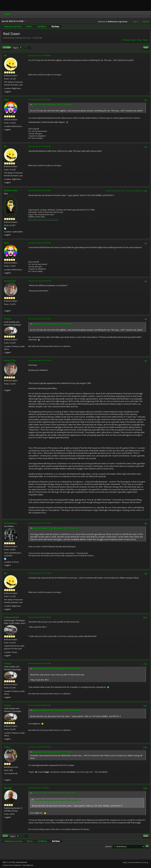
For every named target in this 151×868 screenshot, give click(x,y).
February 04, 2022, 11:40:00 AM (40, 56)
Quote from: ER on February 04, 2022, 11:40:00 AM (52, 105)
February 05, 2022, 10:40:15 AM (40, 705)
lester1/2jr (10, 281)
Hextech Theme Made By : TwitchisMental (18, 865)
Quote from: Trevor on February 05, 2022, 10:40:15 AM (54, 793)
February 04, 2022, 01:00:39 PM (40, 243)
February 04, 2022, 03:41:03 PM (40, 281)
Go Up (5, 836)
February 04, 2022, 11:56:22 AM (40, 100)
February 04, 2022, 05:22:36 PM (40, 319)
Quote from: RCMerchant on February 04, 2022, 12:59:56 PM (56, 711)
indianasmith (11, 617)
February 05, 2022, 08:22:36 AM (40, 617)
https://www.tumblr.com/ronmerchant (43, 219)
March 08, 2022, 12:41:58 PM (39, 788)
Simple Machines (21, 862)
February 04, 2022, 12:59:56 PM (40, 191)
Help (124, 862)
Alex (6, 100)
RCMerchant (11, 191)
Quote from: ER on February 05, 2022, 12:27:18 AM (52, 752)
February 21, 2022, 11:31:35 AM (40, 747)
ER (5, 56)
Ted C (7, 747)
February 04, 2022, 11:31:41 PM (40, 360)
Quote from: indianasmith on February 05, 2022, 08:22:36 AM (56, 669)
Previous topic (129, 40)
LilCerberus (10, 523)
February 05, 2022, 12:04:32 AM (40, 523)
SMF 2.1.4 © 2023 (9, 862)
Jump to (108, 846)
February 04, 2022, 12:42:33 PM (40, 146)
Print (146, 48)
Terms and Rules (134, 862)
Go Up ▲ (145, 862)
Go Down (7, 48)
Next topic (143, 40)
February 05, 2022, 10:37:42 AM (40, 663)
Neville (8, 788)
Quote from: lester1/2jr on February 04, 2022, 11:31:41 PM (55, 528)
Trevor (8, 319)
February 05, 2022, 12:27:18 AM (40, 573)
